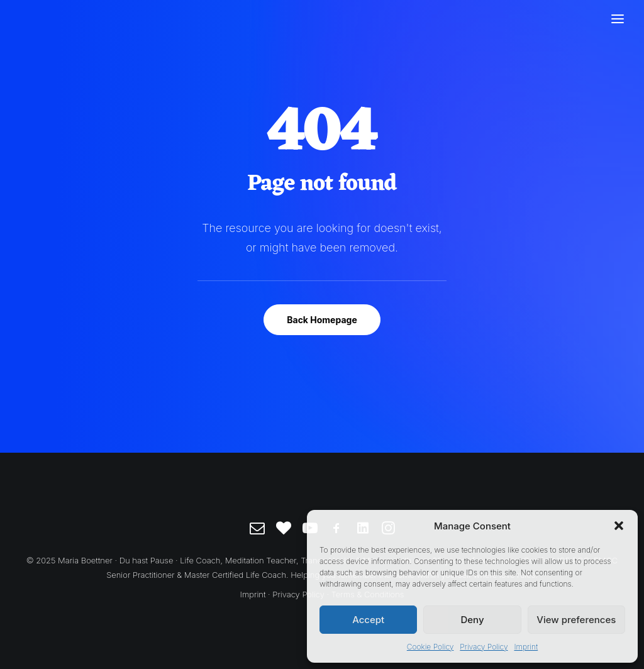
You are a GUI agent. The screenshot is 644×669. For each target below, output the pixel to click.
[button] (619, 526)
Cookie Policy (430, 647)
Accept (368, 620)
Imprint (526, 647)
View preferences (576, 620)
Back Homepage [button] (322, 320)
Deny (472, 620)
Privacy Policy (484, 647)
